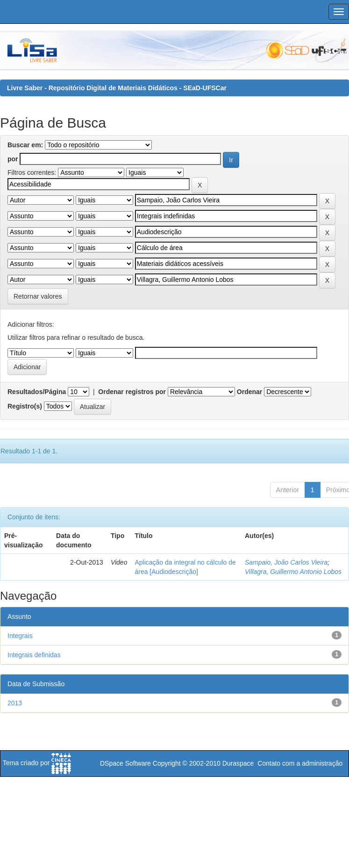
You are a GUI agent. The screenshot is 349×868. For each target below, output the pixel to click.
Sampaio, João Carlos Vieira (286, 562)
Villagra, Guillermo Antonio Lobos (293, 572)
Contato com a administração (300, 763)
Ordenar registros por (132, 392)
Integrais (20, 636)
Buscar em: (25, 145)
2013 (15, 703)
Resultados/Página (37, 392)
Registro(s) (25, 406)
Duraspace (238, 763)
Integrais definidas (34, 655)
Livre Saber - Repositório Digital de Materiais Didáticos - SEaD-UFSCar (117, 88)
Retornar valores (38, 296)
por (13, 159)
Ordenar (249, 392)
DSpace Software (125, 763)
